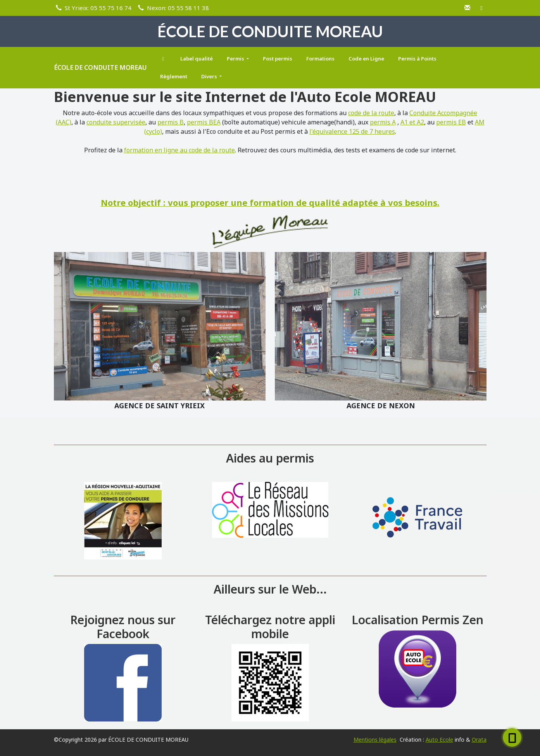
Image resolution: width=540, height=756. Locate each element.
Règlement (174, 76)
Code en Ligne (366, 59)
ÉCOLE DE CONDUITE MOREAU (100, 67)
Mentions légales (375, 740)
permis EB (451, 122)
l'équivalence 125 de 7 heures (352, 131)
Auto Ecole (439, 740)
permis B (171, 122)
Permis (236, 59)
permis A (383, 122)
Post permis (278, 59)
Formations (320, 59)
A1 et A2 (412, 122)
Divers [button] (210, 76)
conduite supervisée (116, 122)
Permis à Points (417, 59)
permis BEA (204, 122)
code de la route (371, 113)
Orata (479, 740)
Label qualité (197, 59)
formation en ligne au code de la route (179, 150)
